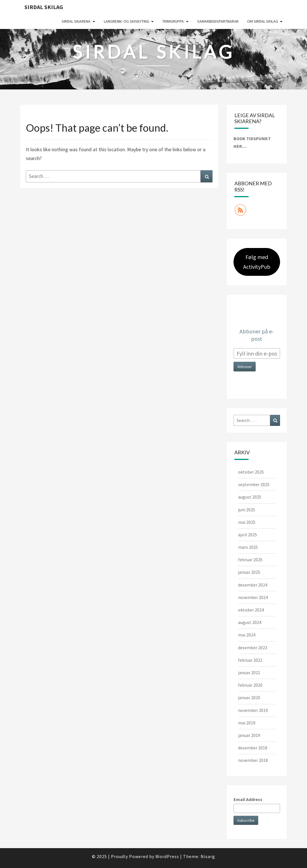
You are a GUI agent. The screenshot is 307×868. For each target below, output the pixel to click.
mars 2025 (248, 547)
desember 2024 (253, 585)
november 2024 (253, 597)
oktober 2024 (251, 610)
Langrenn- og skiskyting (127, 21)
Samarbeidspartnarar (218, 21)
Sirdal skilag (44, 7)
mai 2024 (247, 635)
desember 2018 (253, 748)
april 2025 (248, 535)
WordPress (167, 856)
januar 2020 (249, 697)
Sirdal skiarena (76, 21)
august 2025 (250, 497)
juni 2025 (247, 510)
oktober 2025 (251, 472)
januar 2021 (249, 672)
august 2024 (250, 622)
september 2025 (254, 484)
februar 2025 (250, 560)
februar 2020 (250, 685)
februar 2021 (250, 660)
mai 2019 (247, 723)
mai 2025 (247, 522)
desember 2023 (253, 648)
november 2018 (253, 760)
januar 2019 (249, 735)
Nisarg (208, 856)
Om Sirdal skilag (263, 21)
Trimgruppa (173, 21)
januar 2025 (249, 572)
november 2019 (253, 710)
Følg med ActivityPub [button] (257, 262)
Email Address (248, 799)
